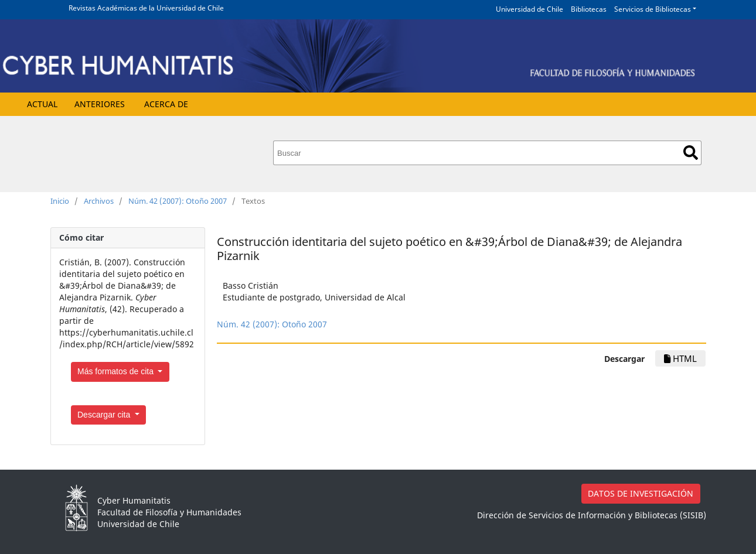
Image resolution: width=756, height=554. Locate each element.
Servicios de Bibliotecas (653, 9)
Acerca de (166, 104)
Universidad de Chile (529, 9)
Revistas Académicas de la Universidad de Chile (146, 8)
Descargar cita (105, 415)
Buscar (691, 153)
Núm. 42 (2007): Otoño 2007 (178, 201)
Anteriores (100, 104)
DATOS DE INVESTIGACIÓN (641, 493)
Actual (42, 104)
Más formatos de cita (117, 371)
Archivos (99, 201)
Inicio (60, 201)
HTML (680, 358)
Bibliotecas (589, 9)
